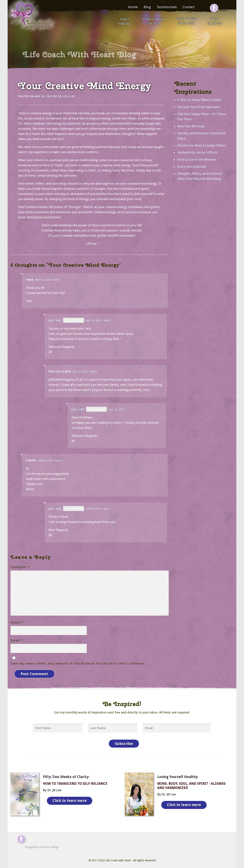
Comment (20, 567)
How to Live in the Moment (197, 159)
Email (17, 640)
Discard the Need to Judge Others (201, 145)
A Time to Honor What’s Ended (199, 100)
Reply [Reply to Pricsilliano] (94, 372)
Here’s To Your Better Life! (186, 21)
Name (17, 622)
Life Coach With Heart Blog (79, 54)
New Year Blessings (191, 126)
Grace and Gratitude (192, 167)
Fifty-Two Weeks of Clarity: (66, 775)
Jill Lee (55, 320)
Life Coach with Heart (118, 858)
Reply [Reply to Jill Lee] (107, 321)
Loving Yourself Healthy (178, 775)
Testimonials (167, 7)
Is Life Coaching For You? (153, 21)
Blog (147, 7)
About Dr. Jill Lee (215, 21)
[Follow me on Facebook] (214, 8)
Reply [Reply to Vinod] (58, 461)
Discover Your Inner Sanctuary (198, 107)
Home (133, 7)
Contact (189, 7)
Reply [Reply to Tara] (56, 280)
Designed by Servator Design (42, 845)
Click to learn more (70, 798)
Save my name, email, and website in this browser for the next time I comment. (78, 663)
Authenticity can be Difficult (197, 152)
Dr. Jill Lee (66, 96)
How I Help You (124, 21)
